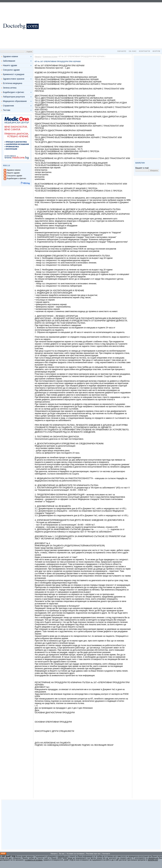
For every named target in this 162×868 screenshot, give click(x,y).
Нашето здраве (10, 65)
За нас (133, 51)
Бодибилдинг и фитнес (14, 92)
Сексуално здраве (11, 70)
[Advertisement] (101, 26)
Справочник (8, 106)
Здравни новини (10, 56)
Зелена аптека (10, 88)
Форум (156, 51)
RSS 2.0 (7, 165)
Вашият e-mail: (142, 168)
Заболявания (9, 61)
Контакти (145, 51)
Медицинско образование (15, 101)
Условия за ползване (75, 854)
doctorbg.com (63, 856)
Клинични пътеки (50, 56)
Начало (122, 51)
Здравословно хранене (14, 79)
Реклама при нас (93, 854)
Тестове (7, 110)
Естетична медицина (13, 83)
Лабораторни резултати (14, 97)
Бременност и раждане (14, 74)
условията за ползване (34, 860)
